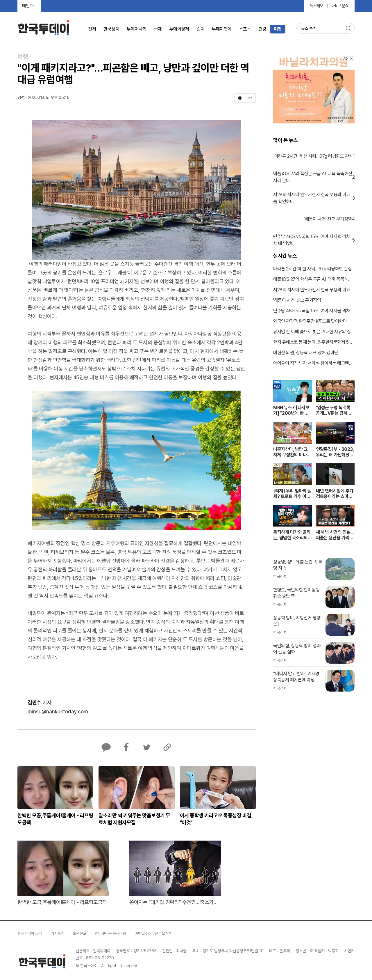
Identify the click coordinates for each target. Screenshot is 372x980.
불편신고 (79, 933)
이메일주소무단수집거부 (153, 933)
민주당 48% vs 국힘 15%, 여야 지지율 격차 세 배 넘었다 (312, 311)
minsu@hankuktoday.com (58, 711)
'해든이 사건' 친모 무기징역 (297, 300)
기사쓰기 (57, 933)
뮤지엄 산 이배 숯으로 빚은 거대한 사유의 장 (312, 332)
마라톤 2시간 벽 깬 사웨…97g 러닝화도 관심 (312, 269)
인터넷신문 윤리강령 (110, 933)
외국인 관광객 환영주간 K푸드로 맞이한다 (310, 321)
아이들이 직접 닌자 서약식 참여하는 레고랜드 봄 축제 (313, 364)
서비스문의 (340, 6)
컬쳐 (200, 29)
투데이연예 (222, 29)
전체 (92, 29)
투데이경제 (179, 29)
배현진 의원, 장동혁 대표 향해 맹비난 (306, 353)
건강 (262, 29)
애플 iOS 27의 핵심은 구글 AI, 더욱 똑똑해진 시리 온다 (313, 280)
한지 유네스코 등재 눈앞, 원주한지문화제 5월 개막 (313, 343)
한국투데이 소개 (30, 933)
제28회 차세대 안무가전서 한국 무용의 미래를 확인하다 (314, 290)
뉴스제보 (316, 6)
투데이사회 (137, 29)
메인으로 (29, 6)
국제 (158, 29)
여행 (278, 29)
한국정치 (111, 29)
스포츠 (245, 29)
